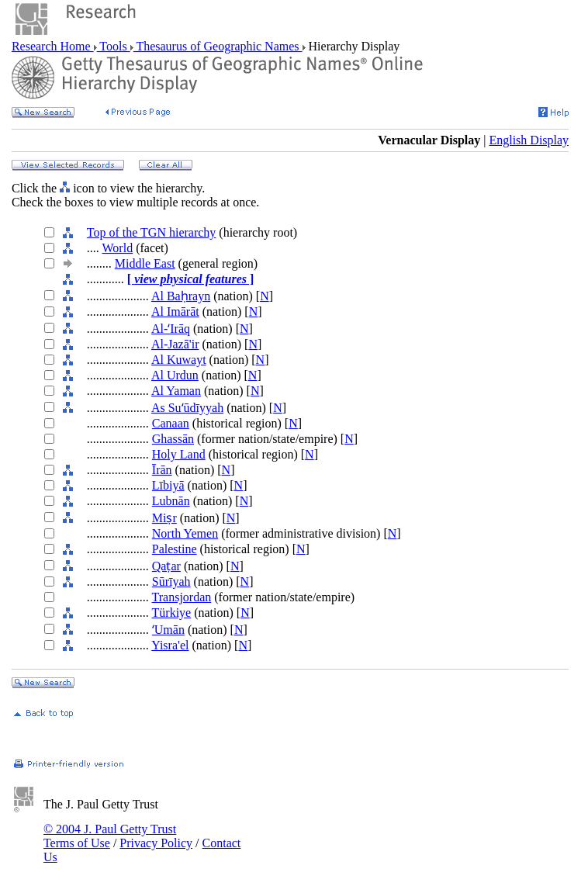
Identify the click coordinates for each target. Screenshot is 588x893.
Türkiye (172, 613)
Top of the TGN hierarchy (152, 232)
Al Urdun (175, 375)
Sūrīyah (171, 581)
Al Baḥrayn (181, 296)
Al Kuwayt (179, 360)
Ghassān (173, 439)
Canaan (171, 423)
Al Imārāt (175, 312)
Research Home (53, 46)
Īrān (162, 470)
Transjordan (182, 597)
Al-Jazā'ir (175, 344)
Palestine (175, 549)
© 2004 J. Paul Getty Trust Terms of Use (110, 836)
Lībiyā (168, 485)
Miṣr (164, 518)
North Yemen (185, 533)
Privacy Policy (156, 843)
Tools (114, 46)
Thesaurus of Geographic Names (218, 46)
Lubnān (171, 501)
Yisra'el (170, 645)
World (118, 248)
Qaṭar (166, 566)
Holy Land (179, 454)
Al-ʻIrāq (171, 329)
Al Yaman (176, 391)
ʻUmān (168, 630)
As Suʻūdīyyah (187, 408)
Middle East (145, 263)
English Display (529, 140)
